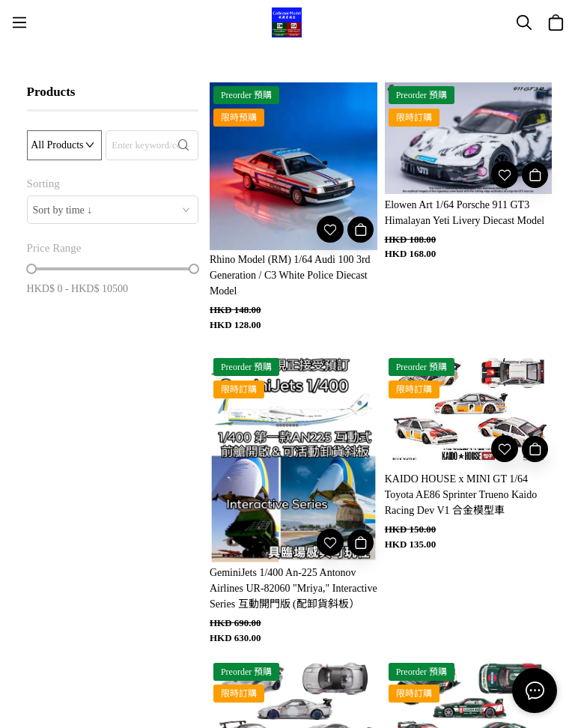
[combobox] (113, 210)
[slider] (31, 269)
